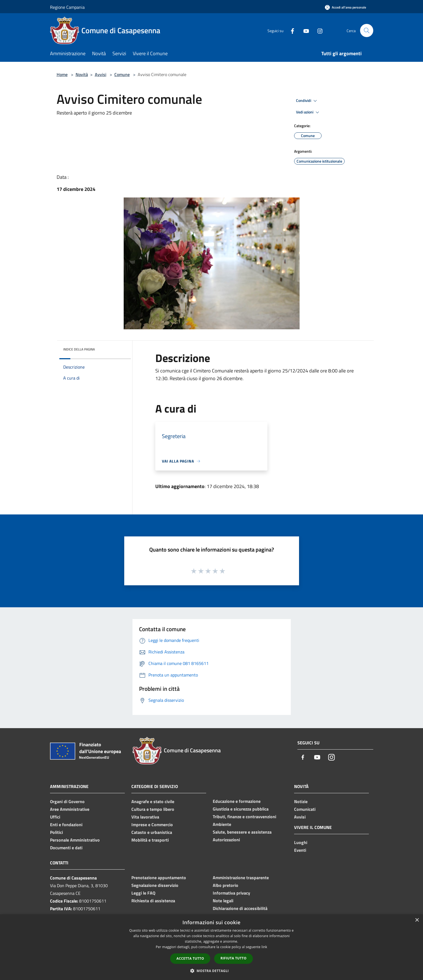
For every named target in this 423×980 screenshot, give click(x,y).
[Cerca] (367, 30)
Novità (82, 74)
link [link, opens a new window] (264, 947)
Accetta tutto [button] (190, 958)
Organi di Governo (67, 801)
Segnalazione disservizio (155, 885)
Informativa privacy (231, 893)
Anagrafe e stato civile (153, 801)
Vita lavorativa (145, 817)
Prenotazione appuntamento (159, 878)
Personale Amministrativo (75, 840)
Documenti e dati (66, 848)
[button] (212, 971)
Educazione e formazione (237, 801)
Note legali (223, 901)
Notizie (301, 801)
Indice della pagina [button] (79, 349)
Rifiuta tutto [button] (233, 958)
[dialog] (211, 947)
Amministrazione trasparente (241, 878)
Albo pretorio (226, 885)
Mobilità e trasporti (150, 840)
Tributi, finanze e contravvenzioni (244, 817)
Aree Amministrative (70, 809)
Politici (56, 832)
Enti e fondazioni (66, 825)
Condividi (307, 101)
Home (62, 74)
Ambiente (222, 824)
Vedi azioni (308, 112)
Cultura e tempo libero (153, 809)
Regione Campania (67, 7)
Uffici (55, 817)
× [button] (417, 920)
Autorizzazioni (226, 840)
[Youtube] (304, 30)
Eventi (300, 850)
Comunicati (305, 809)
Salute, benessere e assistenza (242, 832)
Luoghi (301, 842)
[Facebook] (290, 30)
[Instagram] (318, 30)
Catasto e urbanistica (152, 832)
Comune (122, 74)
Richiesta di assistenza (153, 901)
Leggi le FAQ (143, 893)
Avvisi (101, 74)
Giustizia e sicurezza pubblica (241, 809)
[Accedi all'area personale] (345, 7)
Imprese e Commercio (152, 825)
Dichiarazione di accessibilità (240, 908)
